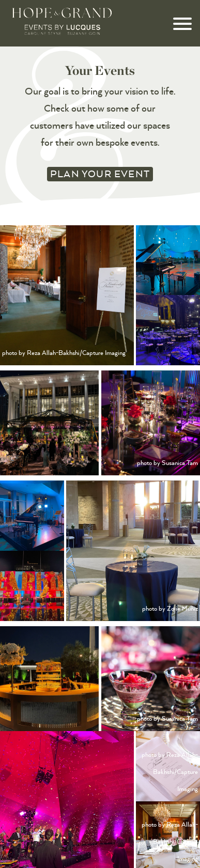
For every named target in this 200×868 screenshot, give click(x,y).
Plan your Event (100, 174)
